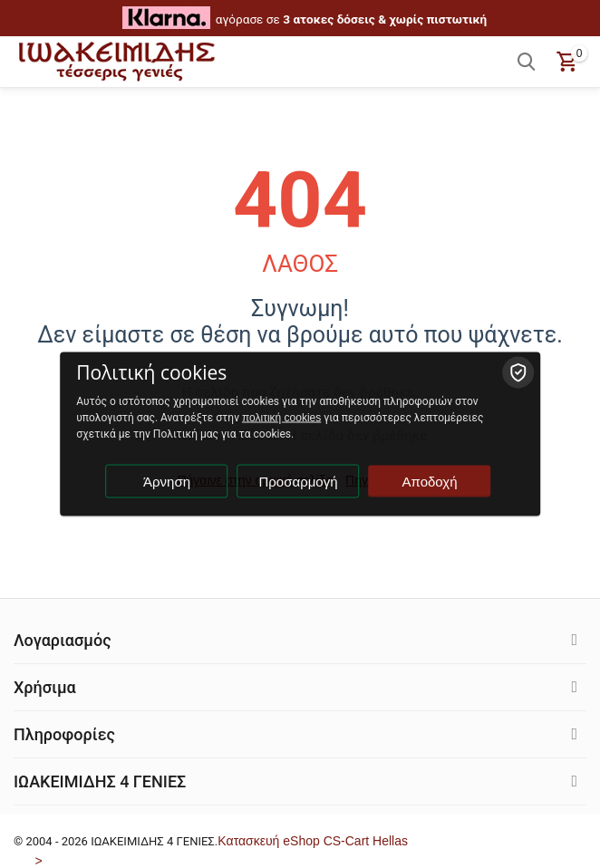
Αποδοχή (430, 482)
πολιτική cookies (281, 418)
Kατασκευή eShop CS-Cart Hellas (313, 841)
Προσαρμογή (299, 482)
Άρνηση (167, 482)
